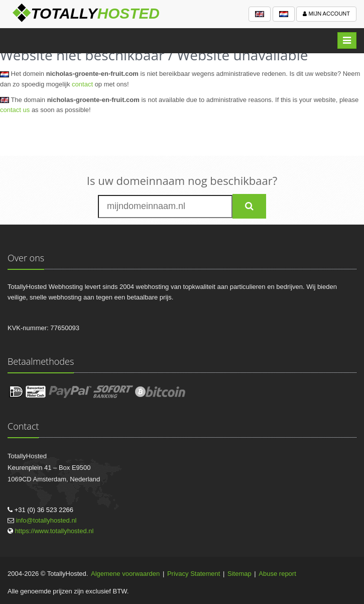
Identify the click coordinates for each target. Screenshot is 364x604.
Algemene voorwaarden (125, 574)
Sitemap (239, 574)
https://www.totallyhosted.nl (54, 531)
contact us (15, 110)
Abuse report (277, 574)
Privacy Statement (194, 574)
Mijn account (326, 14)
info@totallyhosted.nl (46, 520)
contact (82, 84)
